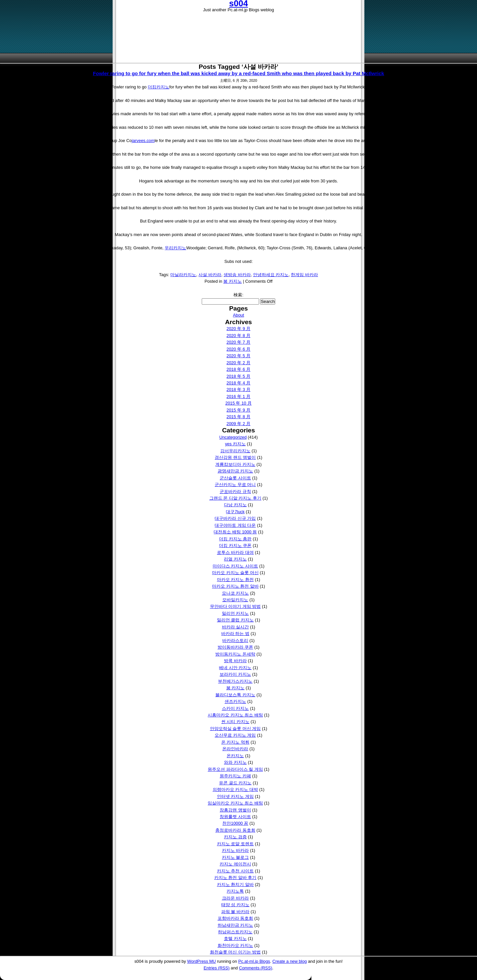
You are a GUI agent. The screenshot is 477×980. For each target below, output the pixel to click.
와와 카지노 (235, 762)
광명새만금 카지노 (236, 471)
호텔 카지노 (235, 938)
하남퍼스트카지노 (235, 932)
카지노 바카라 (236, 850)
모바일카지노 (235, 600)
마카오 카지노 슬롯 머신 (235, 573)
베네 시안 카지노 (235, 668)
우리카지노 (175, 248)
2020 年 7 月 (238, 342)
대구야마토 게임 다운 (235, 525)
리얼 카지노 (235, 559)
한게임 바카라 (304, 275)
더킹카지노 (159, 87)
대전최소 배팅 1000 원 (235, 532)
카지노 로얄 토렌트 (235, 844)
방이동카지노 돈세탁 (235, 654)
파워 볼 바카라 (235, 912)
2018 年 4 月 (238, 383)
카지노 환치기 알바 (235, 884)
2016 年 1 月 (238, 396)
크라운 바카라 (236, 898)
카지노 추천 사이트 (235, 871)
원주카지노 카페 (235, 776)
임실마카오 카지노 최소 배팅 (235, 803)
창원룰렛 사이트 (235, 817)
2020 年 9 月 (238, 329)
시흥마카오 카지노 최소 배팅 (235, 715)
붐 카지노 (233, 281)
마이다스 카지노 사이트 (235, 566)
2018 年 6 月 (238, 369)
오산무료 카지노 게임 (235, 735)
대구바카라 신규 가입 (235, 518)
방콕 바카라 (235, 661)
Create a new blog (290, 961)
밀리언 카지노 (236, 613)
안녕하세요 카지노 (271, 275)
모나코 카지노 (236, 593)
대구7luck (235, 512)
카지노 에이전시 (235, 864)
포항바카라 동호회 (236, 918)
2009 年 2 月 (238, 424)
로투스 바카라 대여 (235, 552)
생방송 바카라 (237, 275)
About (238, 315)
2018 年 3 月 (238, 390)
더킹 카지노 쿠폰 (235, 545)
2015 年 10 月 (238, 403)
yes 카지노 (235, 444)
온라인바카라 (235, 749)
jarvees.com (143, 141)
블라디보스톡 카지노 (235, 695)
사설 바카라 (210, 275)
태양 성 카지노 (235, 905)
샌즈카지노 (235, 701)
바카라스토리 (235, 640)
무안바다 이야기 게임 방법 (236, 606)
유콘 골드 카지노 (235, 783)
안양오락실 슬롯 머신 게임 (236, 729)
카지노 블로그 (236, 857)
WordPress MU (202, 961)
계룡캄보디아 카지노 (235, 464)
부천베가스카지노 (235, 681)
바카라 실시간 (236, 627)
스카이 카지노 (236, 708)
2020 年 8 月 (238, 336)
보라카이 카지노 (235, 674)
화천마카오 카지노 (236, 945)
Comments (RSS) (255, 968)
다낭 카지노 (235, 505)
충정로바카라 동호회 (235, 830)
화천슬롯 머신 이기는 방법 (236, 952)
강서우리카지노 (235, 451)
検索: (238, 295)
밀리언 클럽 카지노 (235, 620)
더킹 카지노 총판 (235, 539)
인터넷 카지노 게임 (235, 796)
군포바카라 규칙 (235, 491)
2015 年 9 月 (238, 410)
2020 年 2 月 (238, 363)
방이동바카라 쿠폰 (236, 647)
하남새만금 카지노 (236, 925)
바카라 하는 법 (235, 634)
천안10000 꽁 (235, 823)
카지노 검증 (235, 837)
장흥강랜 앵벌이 (235, 810)
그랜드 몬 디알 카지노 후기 (235, 498)
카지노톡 (235, 891)
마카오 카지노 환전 (235, 580)
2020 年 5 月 (238, 356)
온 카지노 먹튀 (235, 742)
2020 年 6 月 (238, 349)
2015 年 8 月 (238, 417)
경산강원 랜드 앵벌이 (235, 457)
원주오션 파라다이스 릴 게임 (235, 769)
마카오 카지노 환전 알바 (235, 586)
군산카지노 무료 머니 (235, 485)
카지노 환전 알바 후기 (236, 878)
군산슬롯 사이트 (235, 478)
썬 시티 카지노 (235, 722)
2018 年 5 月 (238, 376)
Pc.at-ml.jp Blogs (254, 961)
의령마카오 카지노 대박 (235, 789)
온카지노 (235, 756)
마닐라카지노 (183, 275)
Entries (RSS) (217, 968)
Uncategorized (233, 437)
